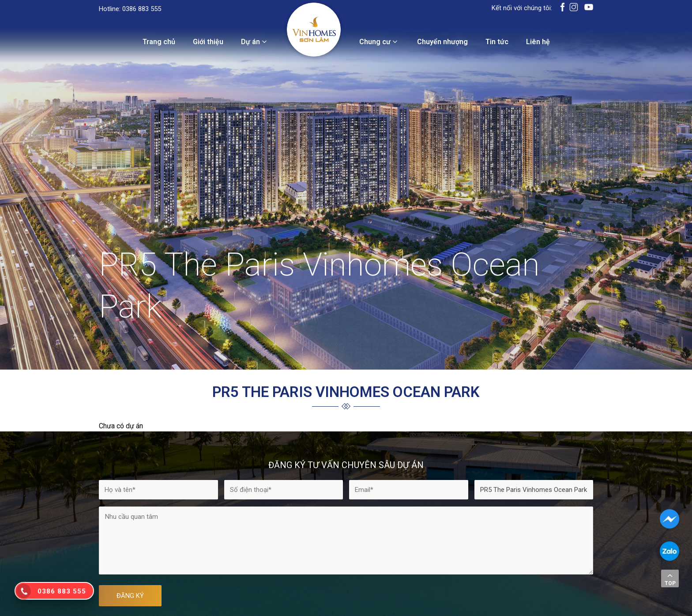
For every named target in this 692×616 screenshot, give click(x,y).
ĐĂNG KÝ (130, 596)
